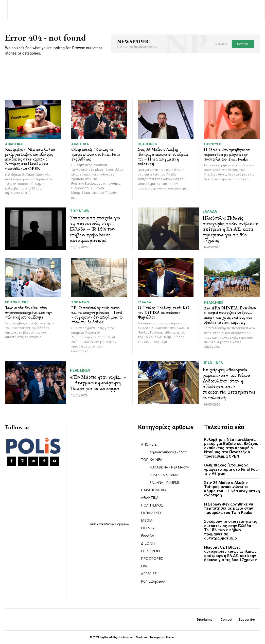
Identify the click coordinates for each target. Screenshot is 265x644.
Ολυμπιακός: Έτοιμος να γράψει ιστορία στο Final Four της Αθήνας (96, 154)
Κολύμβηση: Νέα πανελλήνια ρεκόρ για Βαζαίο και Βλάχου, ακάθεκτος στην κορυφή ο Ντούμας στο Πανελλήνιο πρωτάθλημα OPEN (30, 159)
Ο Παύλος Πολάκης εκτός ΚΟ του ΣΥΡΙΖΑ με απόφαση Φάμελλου (164, 312)
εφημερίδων (122, 524)
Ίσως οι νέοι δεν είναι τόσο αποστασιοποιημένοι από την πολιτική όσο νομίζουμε (28, 312)
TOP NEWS (80, 211)
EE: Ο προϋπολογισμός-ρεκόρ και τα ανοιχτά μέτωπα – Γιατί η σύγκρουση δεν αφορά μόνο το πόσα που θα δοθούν (97, 315)
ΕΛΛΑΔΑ (210, 211)
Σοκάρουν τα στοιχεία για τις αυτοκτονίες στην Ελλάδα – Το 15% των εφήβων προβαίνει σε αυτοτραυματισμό (95, 229)
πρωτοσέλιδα (101, 524)
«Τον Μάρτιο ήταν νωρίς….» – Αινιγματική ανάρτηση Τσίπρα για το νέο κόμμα (98, 382)
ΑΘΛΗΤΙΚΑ (14, 144)
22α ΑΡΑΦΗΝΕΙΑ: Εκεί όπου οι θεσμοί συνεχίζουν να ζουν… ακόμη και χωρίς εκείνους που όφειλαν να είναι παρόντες (230, 315)
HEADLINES (147, 144)
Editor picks (17, 302)
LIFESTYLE (213, 144)
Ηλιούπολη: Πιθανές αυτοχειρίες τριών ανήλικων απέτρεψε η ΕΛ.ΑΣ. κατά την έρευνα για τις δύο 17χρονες (230, 229)
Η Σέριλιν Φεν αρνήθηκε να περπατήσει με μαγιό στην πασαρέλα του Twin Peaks (227, 154)
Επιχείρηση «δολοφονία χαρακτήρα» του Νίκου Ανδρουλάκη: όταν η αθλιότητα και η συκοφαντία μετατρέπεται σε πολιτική (229, 384)
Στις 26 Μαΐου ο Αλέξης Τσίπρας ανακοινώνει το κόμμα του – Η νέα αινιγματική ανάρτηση (163, 156)
